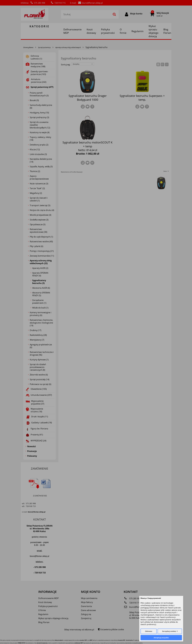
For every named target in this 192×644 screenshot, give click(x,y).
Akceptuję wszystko (161, 638)
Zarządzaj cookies (169, 631)
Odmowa (149, 631)
